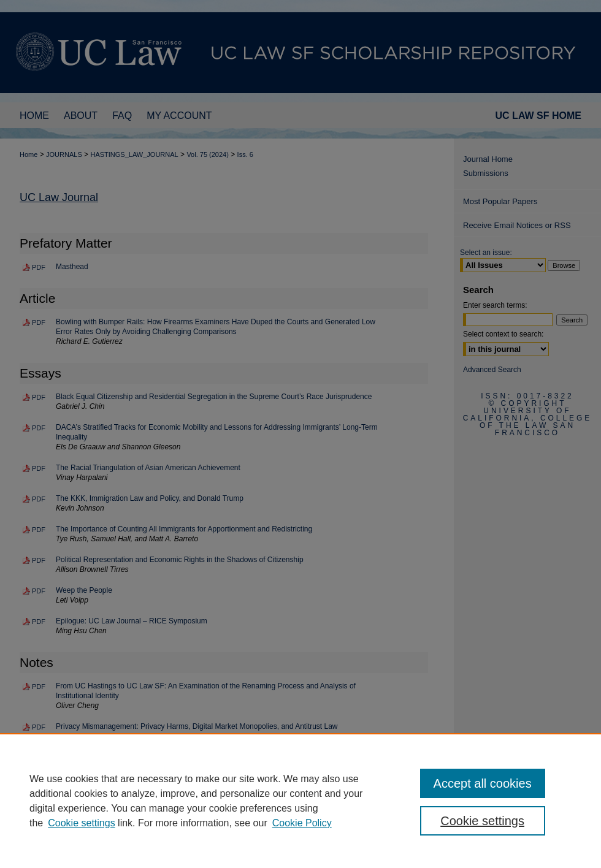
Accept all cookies (483, 783)
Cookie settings (81, 823)
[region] (300, 801)
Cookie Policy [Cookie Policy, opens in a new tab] (302, 823)
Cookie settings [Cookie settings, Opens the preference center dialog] (482, 821)
